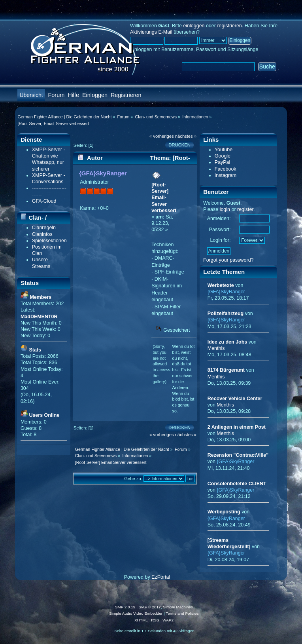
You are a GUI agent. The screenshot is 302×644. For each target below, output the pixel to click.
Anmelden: (219, 218)
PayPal (223, 162)
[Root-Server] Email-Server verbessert (164, 198)
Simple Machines (178, 607)
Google (223, 156)
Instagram (226, 175)
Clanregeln (44, 228)
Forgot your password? (228, 260)
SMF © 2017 (150, 607)
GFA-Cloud (44, 201)
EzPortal (161, 577)
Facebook (226, 169)
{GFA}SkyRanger (103, 173)
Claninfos (42, 234)
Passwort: (220, 230)
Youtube (224, 150)
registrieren (229, 26)
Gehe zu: (133, 479)
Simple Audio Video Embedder (136, 613)
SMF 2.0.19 (125, 607)
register (245, 209)
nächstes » (186, 136)
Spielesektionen (49, 241)
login (225, 209)
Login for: (220, 240)
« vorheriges (162, 136)
